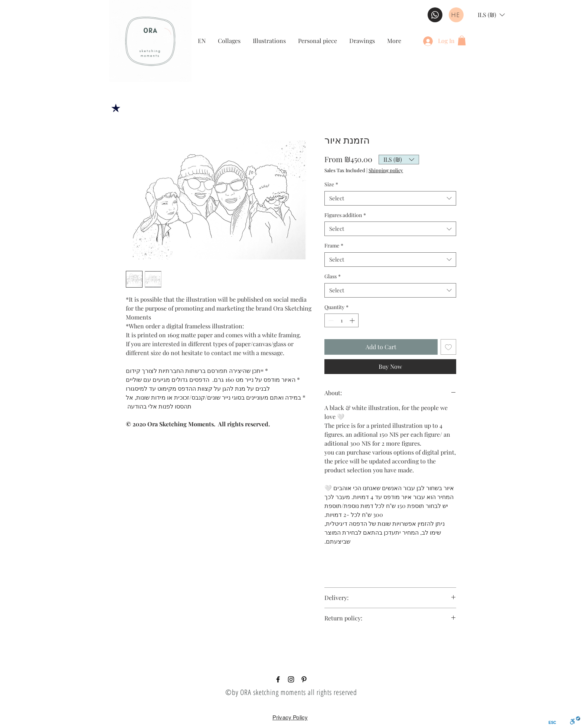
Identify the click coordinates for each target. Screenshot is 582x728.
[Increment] (353, 320)
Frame (334, 245)
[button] (491, 15)
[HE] (456, 15)
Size (331, 184)
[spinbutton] (341, 320)
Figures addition (345, 215)
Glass (333, 276)
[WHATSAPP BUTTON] (435, 15)
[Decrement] (330, 320)
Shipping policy (386, 170)
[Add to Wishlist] (448, 347)
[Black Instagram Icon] (291, 679)
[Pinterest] (304, 679)
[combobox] (390, 198)
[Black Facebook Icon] (278, 679)
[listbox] (491, 15)
